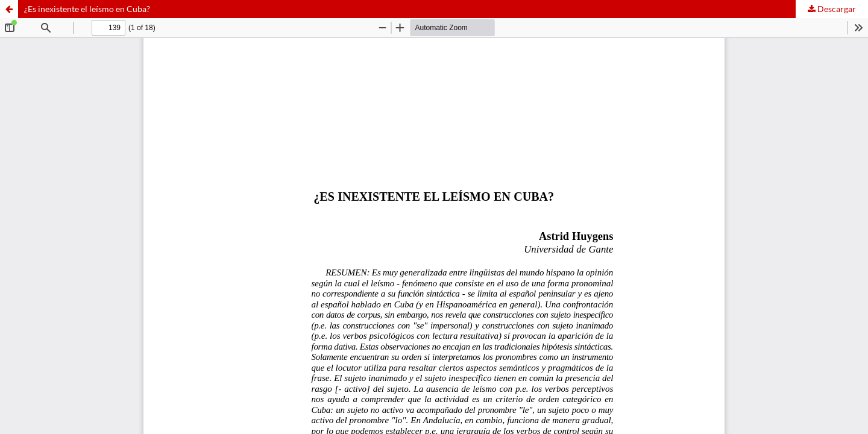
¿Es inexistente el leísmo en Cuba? (87, 9)
